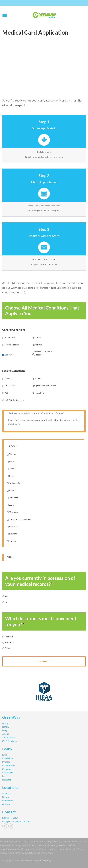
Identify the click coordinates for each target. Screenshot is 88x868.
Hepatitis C (39, 393)
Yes (7, 596)
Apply (5, 723)
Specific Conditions (14, 371)
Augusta (6, 793)
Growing (7, 769)
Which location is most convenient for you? (41, 621)
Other (12, 557)
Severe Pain (10, 337)
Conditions (8, 758)
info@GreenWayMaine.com (16, 821)
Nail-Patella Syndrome (15, 400)
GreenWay (11, 718)
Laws (5, 776)
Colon (12, 469)
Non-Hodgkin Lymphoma (20, 519)
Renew (6, 727)
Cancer (8, 355)
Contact (9, 812)
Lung (11, 505)
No (6, 602)
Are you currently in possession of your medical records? (40, 581)
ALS (7, 393)
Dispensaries (9, 765)
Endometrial (15, 483)
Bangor (6, 797)
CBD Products (10, 741)
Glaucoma (39, 378)
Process (6, 762)
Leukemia (13, 497)
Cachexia (9, 378)
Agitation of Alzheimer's (45, 386)
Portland (9, 637)
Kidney (12, 490)
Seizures (38, 345)
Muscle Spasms (12, 345)
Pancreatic (14, 526)
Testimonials (9, 737)
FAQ (5, 755)
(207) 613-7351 (10, 818)
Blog (5, 730)
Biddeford (9, 642)
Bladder (13, 454)
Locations (10, 788)
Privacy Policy (44, 861)
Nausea (37, 337)
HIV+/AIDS (10, 386)
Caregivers (8, 772)
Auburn (6, 804)
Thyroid (13, 541)
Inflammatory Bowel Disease (43, 353)
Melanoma (14, 512)
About (5, 734)
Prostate (13, 534)
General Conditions (14, 330)
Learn (7, 749)
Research (7, 780)
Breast (12, 461)
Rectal (12, 476)
